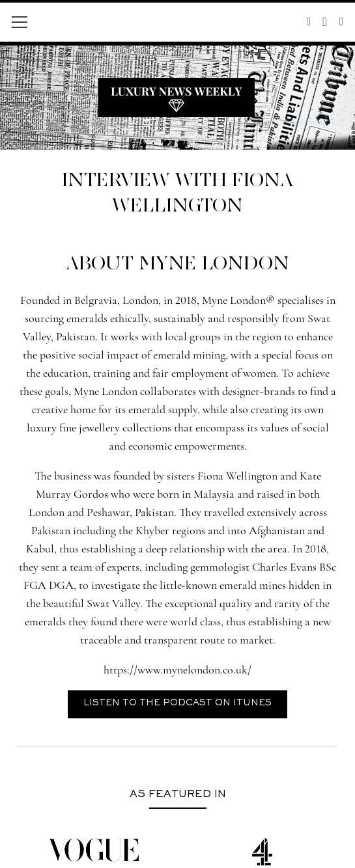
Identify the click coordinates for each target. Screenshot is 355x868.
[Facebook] (341, 21)
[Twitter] (309, 21)
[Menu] (20, 22)
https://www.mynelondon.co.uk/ (177, 670)
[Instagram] (325, 22)
